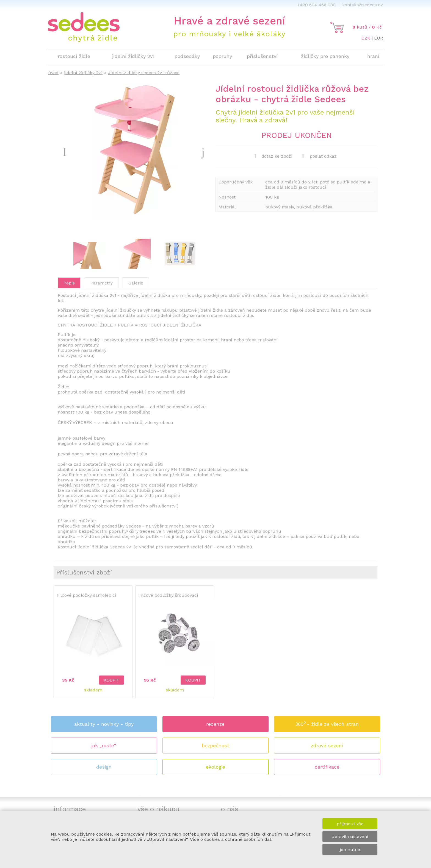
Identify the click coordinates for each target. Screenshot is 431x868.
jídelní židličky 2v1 (83, 73)
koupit (111, 680)
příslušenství (262, 56)
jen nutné (350, 849)
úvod (53, 73)
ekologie (215, 767)
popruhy (222, 56)
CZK (366, 38)
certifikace (327, 767)
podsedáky (187, 56)
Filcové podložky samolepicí (86, 595)
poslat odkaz (319, 156)
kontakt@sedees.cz (363, 5)
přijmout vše (350, 824)
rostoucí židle (74, 56)
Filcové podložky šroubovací (168, 595)
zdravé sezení (327, 745)
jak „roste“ (104, 745)
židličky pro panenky (325, 56)
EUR (378, 38)
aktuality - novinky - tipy (104, 724)
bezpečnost (215, 745)
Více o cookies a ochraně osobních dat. (231, 839)
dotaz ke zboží (273, 156)
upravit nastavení (350, 837)
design (104, 767)
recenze (215, 724)
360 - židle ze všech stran (327, 722)
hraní (373, 56)
